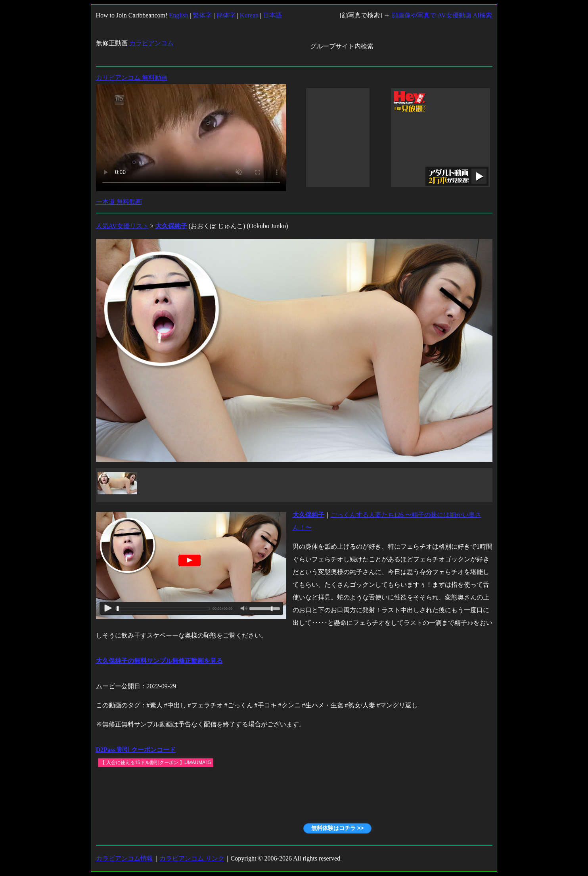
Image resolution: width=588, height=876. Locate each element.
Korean (249, 15)
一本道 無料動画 (119, 202)
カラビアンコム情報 (124, 858)
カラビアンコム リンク (192, 858)
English (179, 15)
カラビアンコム (151, 43)
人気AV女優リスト (122, 226)
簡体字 (226, 15)
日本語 (272, 15)
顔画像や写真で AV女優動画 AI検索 (442, 15)
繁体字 (202, 15)
